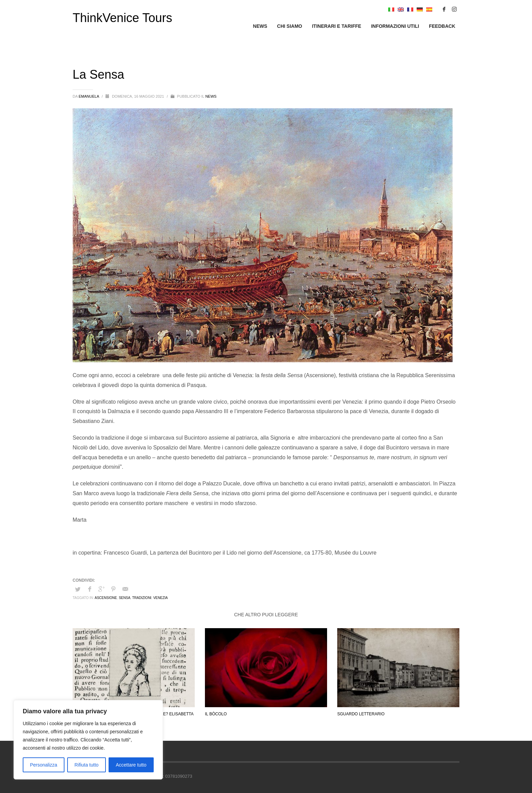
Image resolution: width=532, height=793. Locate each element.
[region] (88, 740)
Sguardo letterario (361, 714)
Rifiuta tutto (87, 765)
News (211, 96)
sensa (125, 598)
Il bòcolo (216, 714)
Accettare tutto (131, 765)
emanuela (89, 96)
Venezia (161, 598)
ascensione (106, 598)
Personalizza (43, 765)
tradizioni (142, 598)
